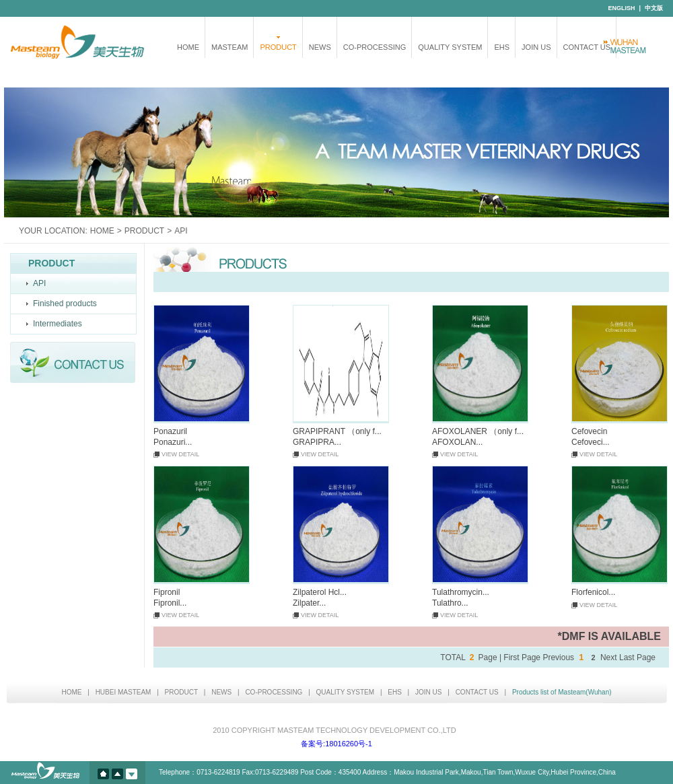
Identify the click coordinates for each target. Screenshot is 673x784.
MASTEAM (229, 47)
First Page (522, 657)
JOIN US (536, 47)
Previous (558, 657)
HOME (188, 47)
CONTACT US (587, 47)
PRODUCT (278, 47)
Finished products (65, 304)
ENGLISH (621, 8)
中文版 (654, 8)
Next (609, 657)
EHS (502, 47)
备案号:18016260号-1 (336, 744)
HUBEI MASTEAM (123, 692)
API (39, 283)
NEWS (320, 47)
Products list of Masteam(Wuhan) (562, 692)
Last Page (637, 657)
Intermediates (58, 324)
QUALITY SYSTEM (450, 47)
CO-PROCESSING (375, 47)
